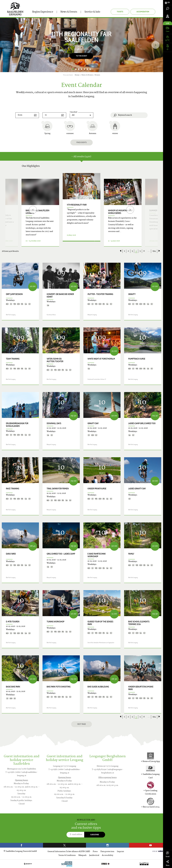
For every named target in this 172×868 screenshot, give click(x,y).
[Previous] (33, 210)
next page (82, 724)
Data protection (107, 852)
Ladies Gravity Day (137, 489)
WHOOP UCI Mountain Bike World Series (120, 212)
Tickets (120, 12)
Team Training (13, 359)
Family (131, 554)
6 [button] (87, 69)
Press (95, 852)
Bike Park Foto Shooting (59, 687)
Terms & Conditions (67, 855)
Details (79, 244)
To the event (82, 56)
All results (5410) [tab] (82, 157)
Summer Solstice (157, 211)
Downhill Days (54, 423)
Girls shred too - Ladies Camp (61, 554)
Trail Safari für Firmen (58, 489)
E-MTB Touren (13, 622)
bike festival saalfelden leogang (38, 212)
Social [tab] (168, 854)
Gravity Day (93, 423)
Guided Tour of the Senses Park (100, 623)
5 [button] (84, 69)
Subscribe (95, 835)
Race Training (13, 489)
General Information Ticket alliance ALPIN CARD (69, 852)
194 (154, 251)
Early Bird (11, 554)
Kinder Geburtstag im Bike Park (141, 688)
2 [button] (76, 69)
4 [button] (82, 69)
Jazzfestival (94, 855)
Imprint (120, 852)
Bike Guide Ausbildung (98, 687)
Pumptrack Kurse (137, 359)
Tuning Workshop (55, 622)
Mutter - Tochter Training (100, 294)
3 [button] (79, 69)
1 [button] (73, 69)
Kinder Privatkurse (97, 489)
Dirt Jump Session (14, 294)
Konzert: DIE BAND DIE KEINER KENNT (60, 295)
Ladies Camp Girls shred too (142, 423)
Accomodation (143, 12)
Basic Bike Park (13, 687)
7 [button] (90, 69)
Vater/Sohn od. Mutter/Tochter (55, 360)
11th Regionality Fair (77, 205)
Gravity (132, 294)
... (149, 251)
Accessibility (107, 855)
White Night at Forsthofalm (101, 359)
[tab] (168, 3)
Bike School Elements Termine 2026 (139, 623)
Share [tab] (168, 863)
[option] (82, 45)
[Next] (156, 45)
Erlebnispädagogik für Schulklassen (17, 425)
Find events (82, 142)
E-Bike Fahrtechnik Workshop (97, 555)
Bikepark (82, 855)
